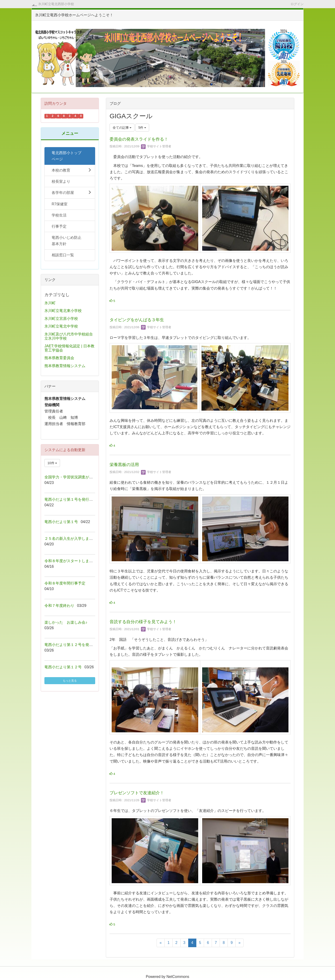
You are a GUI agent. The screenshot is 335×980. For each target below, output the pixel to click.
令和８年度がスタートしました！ (72, 561)
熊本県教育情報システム (65, 366)
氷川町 (50, 303)
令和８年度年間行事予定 (65, 583)
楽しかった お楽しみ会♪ (66, 622)
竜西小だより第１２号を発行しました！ (78, 645)
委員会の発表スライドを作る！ (139, 139)
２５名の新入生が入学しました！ (72, 539)
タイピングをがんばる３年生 (137, 320)
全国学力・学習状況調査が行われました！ (80, 477)
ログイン (297, 4)
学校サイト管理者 (156, 146)
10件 (52, 463)
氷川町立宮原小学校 (61, 319)
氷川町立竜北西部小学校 (56, 4)
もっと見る (70, 681)
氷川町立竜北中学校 (61, 326)
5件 (142, 128)
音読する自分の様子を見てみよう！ (143, 622)
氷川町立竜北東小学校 (63, 311)
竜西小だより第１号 (61, 522)
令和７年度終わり (59, 606)
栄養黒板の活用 (124, 465)
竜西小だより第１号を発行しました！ (76, 499)
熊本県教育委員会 (59, 358)
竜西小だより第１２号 (63, 667)
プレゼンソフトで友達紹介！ (137, 793)
